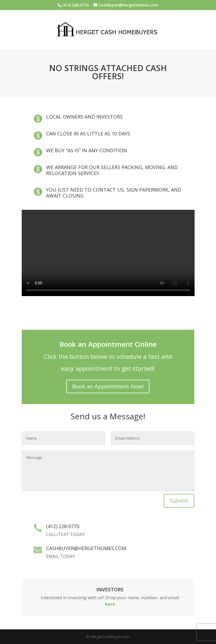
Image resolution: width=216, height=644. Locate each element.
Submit (179, 501)
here (110, 604)
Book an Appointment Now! (108, 386)
